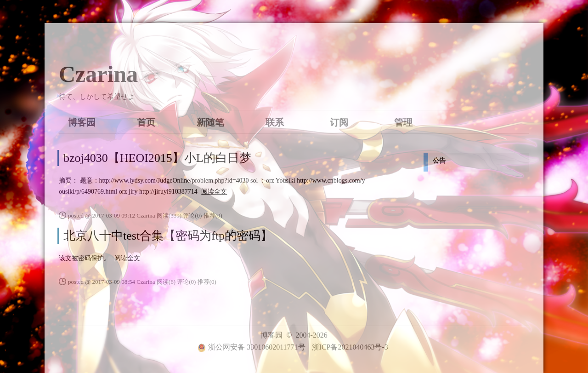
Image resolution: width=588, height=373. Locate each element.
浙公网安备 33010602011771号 (251, 347)
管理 (403, 122)
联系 (275, 122)
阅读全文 (214, 192)
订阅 (339, 122)
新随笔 (210, 122)
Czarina (98, 74)
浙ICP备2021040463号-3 (350, 347)
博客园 (82, 122)
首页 (146, 122)
